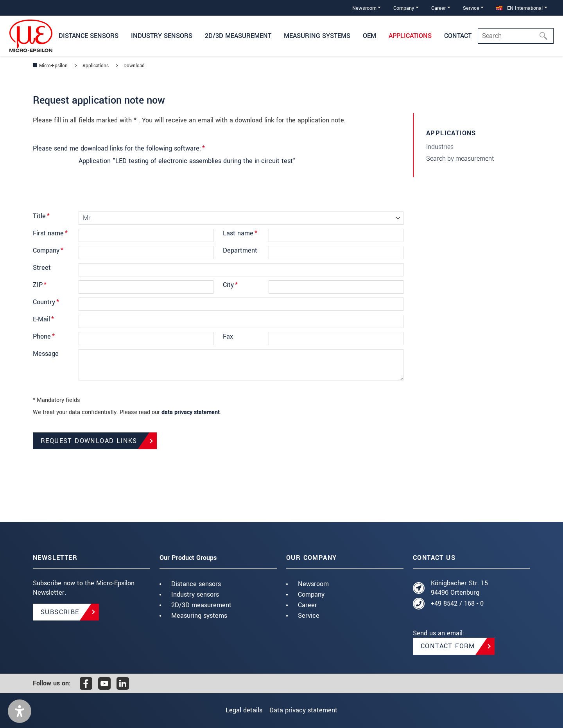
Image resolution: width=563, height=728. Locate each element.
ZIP (40, 285)
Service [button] (471, 8)
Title (41, 216)
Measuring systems (199, 616)
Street (42, 268)
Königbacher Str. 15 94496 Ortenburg (459, 588)
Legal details (240, 710)
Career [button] (438, 8)
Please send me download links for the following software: (119, 148)
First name (50, 233)
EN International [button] (519, 8)
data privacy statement (191, 412)
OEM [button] (369, 36)
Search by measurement (460, 159)
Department (240, 250)
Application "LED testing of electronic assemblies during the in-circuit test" (187, 161)
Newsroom (313, 584)
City (230, 285)
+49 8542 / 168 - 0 (457, 603)
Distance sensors (196, 584)
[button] (20, 711)
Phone (44, 336)
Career (307, 605)
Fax (228, 336)
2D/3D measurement (201, 605)
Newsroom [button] (364, 8)
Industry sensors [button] (162, 36)
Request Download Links (89, 441)
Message (46, 354)
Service (309, 616)
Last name (240, 233)
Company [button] (404, 8)
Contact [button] (458, 36)
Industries (440, 147)
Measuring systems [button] (317, 36)
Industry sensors (195, 594)
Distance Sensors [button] (89, 36)
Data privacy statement (307, 710)
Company (48, 250)
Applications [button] (410, 36)
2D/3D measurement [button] (238, 36)
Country (46, 302)
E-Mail (43, 319)
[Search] (516, 36)
